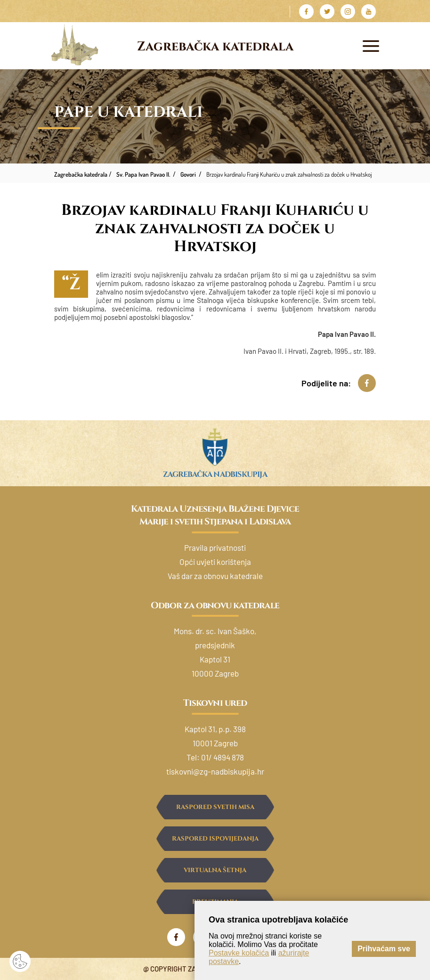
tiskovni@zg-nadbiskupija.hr (215, 771)
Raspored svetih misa (215, 807)
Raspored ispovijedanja (215, 839)
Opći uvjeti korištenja (215, 562)
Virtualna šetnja (215, 870)
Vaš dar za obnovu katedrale (215, 576)
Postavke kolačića (239, 953)
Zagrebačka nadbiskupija (215, 474)
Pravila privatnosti (215, 547)
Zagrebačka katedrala (215, 47)
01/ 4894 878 (223, 757)
